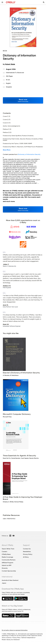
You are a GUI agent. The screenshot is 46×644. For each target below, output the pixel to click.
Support (26, 545)
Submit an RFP (7, 565)
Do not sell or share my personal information (15, 630)
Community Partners (9, 560)
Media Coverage (7, 557)
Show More (7, 150)
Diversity (5, 568)
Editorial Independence (28, 638)
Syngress (9, 87)
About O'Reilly (7, 545)
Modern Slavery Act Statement (11, 640)
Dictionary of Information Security (29, 154)
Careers (4, 552)
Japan (4, 583)
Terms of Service (7, 638)
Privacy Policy (28, 554)
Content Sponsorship (9, 571)
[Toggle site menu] (2, 2)
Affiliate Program (8, 563)
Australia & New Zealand (10, 580)
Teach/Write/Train (8, 549)
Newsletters (27, 552)
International (7, 577)
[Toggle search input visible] (44, 2)
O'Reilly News (6, 554)
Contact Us (27, 549)
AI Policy (26, 557)
